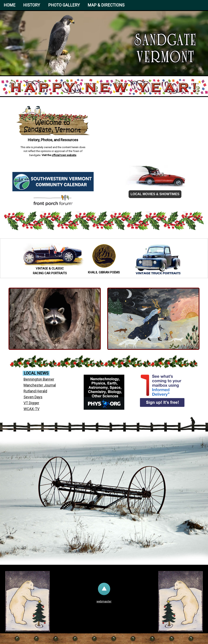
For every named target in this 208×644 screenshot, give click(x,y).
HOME (10, 5)
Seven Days (33, 397)
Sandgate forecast (155, 149)
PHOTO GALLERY (64, 5)
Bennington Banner (39, 379)
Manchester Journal (40, 385)
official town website (64, 155)
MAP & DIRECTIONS (106, 5)
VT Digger (31, 403)
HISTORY (32, 5)
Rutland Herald (35, 391)
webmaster (104, 601)
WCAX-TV (31, 409)
